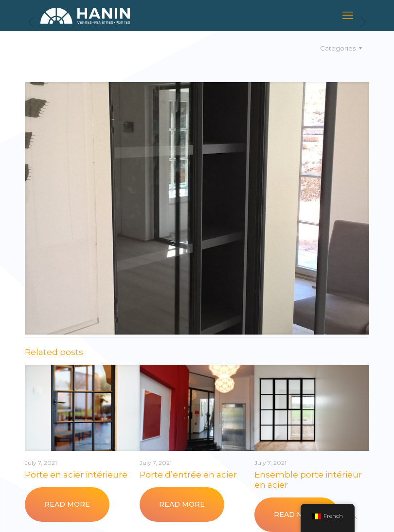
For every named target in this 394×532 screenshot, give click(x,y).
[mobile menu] (348, 16)
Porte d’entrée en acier (188, 475)
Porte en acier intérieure (76, 475)
